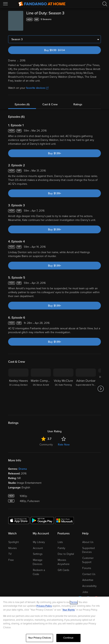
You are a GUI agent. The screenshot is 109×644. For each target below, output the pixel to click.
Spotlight (14, 542)
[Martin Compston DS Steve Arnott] (41, 389)
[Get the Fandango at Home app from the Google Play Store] (42, 520)
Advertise (88, 580)
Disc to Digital (66, 554)
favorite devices (37, 88)
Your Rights (69, 610)
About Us (88, 542)
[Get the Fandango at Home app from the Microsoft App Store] (64, 520)
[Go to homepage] (42, 4)
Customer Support (88, 560)
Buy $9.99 (61, 50)
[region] (54, 620)
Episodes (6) (22, 104)
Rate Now (64, 445)
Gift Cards (63, 570)
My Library (39, 542)
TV (10, 554)
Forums (87, 568)
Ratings (78, 104)
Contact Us (89, 574)
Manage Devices (38, 562)
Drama (23, 469)
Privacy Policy (44, 606)
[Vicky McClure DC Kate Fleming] (63, 389)
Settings (38, 554)
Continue (68, 638)
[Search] (105, 4)
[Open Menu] (6, 4)
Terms (74, 602)
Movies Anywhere (64, 562)
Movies (12, 548)
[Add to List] (99, 19)
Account (38, 548)
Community (46, 445)
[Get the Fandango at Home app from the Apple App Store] (19, 520)
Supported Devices (88, 550)
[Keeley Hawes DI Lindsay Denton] (18, 389)
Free (11, 560)
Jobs (85, 592)
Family (61, 548)
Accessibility (89, 586)
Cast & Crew (50, 104)
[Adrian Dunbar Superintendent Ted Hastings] (86, 389)
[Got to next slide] (101, 389)
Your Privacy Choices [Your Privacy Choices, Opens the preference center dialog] (39, 638)
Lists (60, 542)
